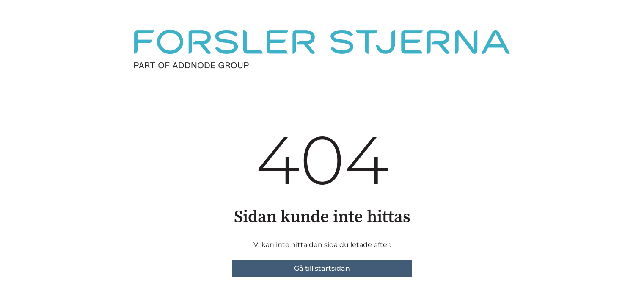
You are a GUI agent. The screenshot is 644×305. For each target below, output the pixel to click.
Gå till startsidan (322, 268)
